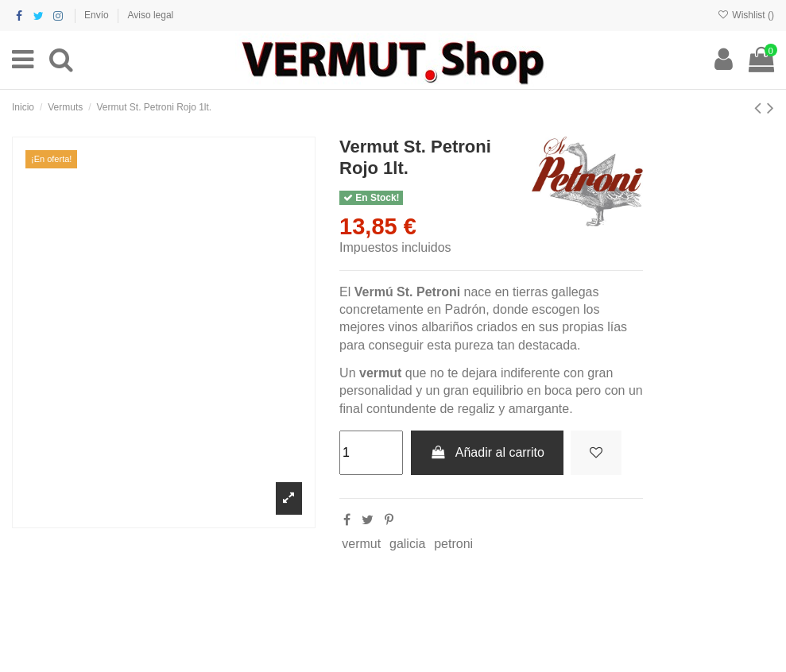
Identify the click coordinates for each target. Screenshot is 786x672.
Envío (98, 15)
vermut (361, 544)
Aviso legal (150, 15)
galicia (407, 544)
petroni (453, 544)
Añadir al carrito (487, 452)
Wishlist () (746, 15)
